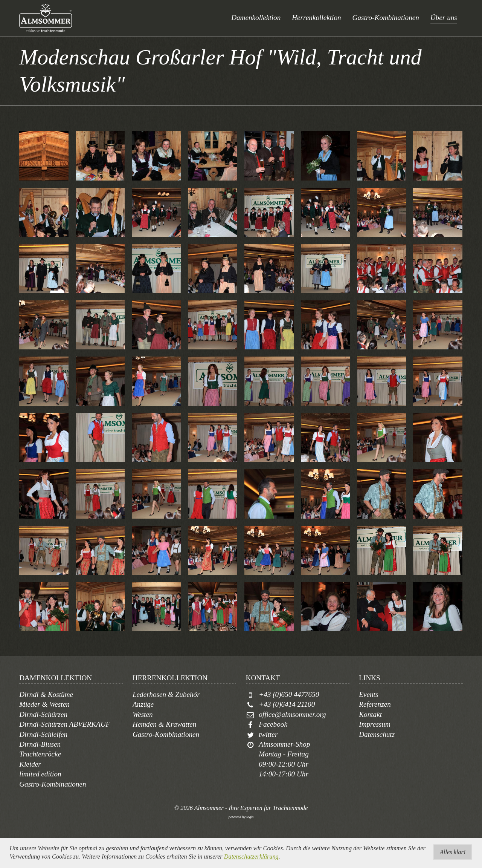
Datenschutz (377, 734)
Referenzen (375, 704)
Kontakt (370, 714)
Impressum (375, 724)
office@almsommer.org (292, 714)
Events (368, 694)
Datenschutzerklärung (251, 857)
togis (250, 817)
